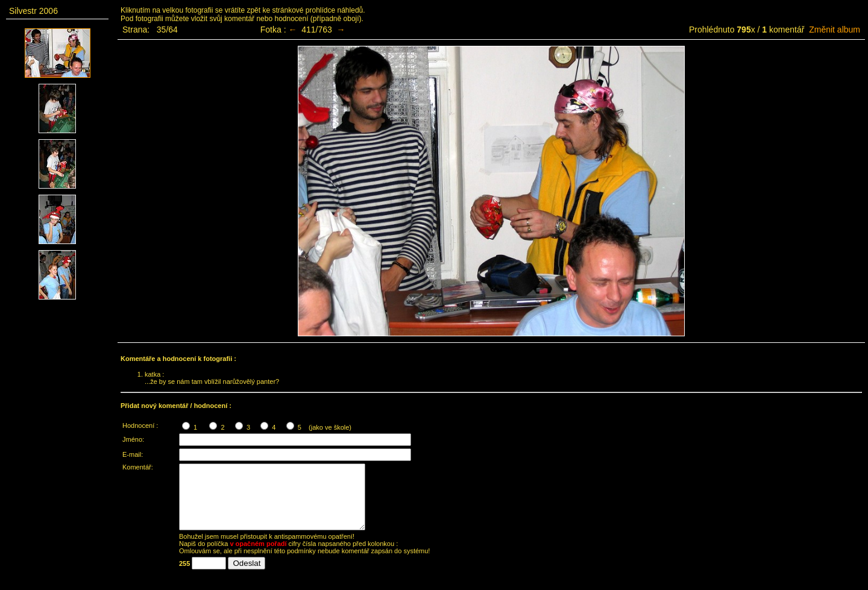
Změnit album (835, 30)
